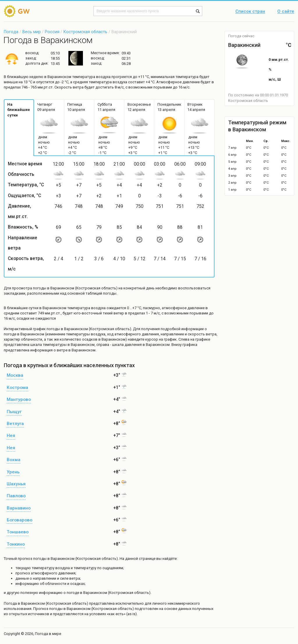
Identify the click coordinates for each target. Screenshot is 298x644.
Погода (11, 32)
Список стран (250, 12)
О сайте (286, 12)
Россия (52, 32)
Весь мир (32, 32)
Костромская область (85, 32)
